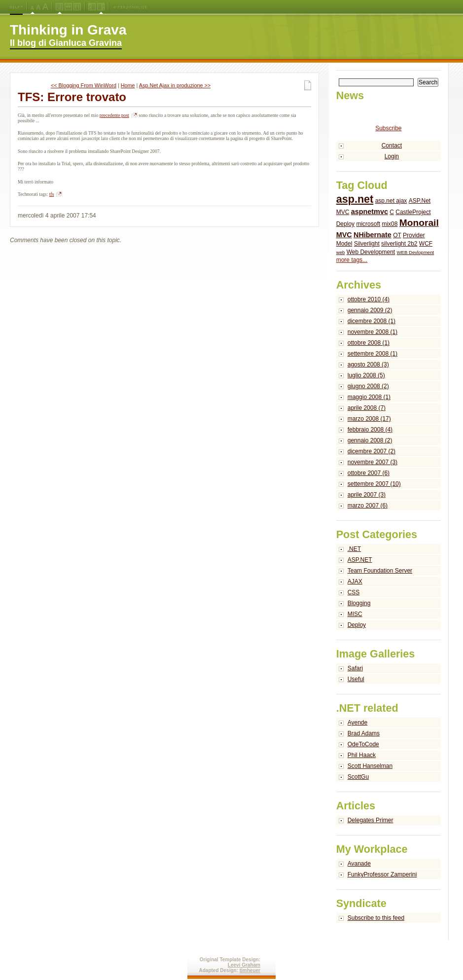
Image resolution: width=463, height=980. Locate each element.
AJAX (355, 581)
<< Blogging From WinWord (84, 85)
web (341, 252)
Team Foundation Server (380, 571)
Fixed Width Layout (77, 7)
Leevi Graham (244, 965)
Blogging (359, 603)
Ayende (357, 723)
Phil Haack (362, 755)
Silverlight (367, 244)
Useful (356, 679)
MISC (355, 614)
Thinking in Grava (68, 30)
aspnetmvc (370, 212)
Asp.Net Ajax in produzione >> (175, 85)
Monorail (419, 223)
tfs (52, 194)
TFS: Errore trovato (72, 97)
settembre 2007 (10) (374, 484)
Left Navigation (92, 7)
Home (128, 85)
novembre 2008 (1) (373, 332)
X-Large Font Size (45, 7)
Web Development (371, 252)
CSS (354, 592)
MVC (344, 235)
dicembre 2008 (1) (372, 321)
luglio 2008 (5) (366, 375)
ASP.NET (360, 560)
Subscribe (388, 128)
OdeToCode (363, 744)
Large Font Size (38, 7)
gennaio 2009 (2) (370, 310)
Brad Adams (364, 733)
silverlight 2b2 (399, 244)
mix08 (390, 224)
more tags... (352, 260)
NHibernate (373, 235)
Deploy (345, 224)
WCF (426, 244)
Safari (355, 668)
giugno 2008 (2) (368, 386)
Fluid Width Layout (68, 7)
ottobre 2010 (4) (369, 299)
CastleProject (413, 212)
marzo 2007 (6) (368, 506)
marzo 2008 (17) (369, 419)
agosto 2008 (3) (368, 364)
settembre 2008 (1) (373, 354)
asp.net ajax (391, 201)
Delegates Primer (371, 820)
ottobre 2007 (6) (369, 473)
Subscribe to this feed (376, 918)
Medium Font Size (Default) (33, 7)
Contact (392, 145)
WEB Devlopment (416, 252)
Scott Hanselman (370, 766)
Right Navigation (101, 7)
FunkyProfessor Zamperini (382, 874)
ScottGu (358, 777)
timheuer (250, 970)
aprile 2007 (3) (367, 495)
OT (397, 235)
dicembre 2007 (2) (372, 451)
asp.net (355, 199)
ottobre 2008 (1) (369, 343)
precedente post (114, 115)
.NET (354, 549)
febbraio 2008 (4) (370, 430)
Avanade (359, 864)
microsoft (368, 224)
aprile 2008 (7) (367, 408)
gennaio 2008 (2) (370, 440)
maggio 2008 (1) (369, 397)
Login (392, 156)
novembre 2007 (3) (373, 462)
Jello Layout (59, 7)
